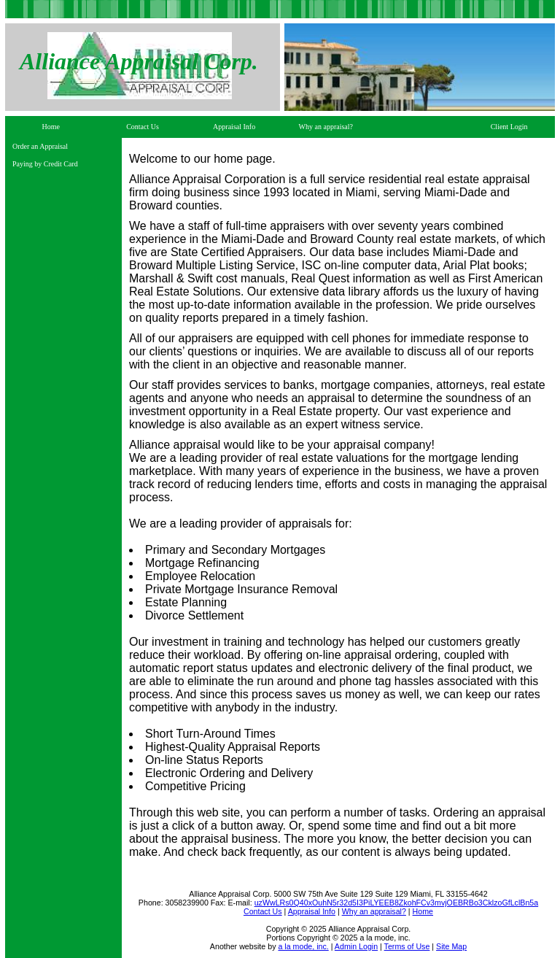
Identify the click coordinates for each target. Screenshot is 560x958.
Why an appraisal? (326, 127)
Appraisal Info (234, 127)
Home (51, 127)
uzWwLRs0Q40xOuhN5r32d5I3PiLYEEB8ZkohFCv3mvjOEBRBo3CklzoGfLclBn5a (397, 903)
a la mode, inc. (303, 946)
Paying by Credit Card (45, 164)
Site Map (451, 946)
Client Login (509, 127)
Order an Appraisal (40, 146)
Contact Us (143, 127)
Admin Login (356, 946)
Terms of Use (407, 946)
